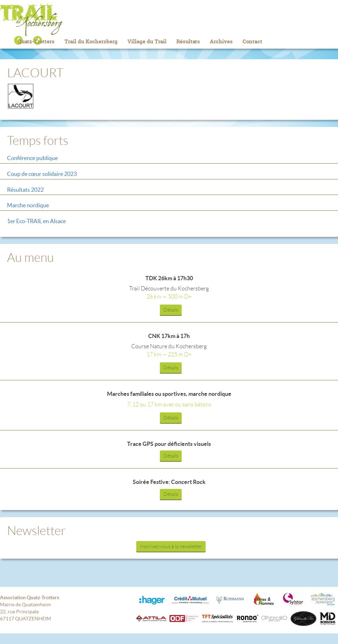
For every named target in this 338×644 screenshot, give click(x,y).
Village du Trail (147, 41)
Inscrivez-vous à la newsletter (171, 546)
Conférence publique (32, 158)
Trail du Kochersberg (169, 20)
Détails (171, 310)
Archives (221, 41)
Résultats (188, 41)
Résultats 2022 (25, 190)
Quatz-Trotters (36, 41)
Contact (252, 41)
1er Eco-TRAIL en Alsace (36, 221)
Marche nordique (28, 205)
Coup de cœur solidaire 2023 (42, 174)
